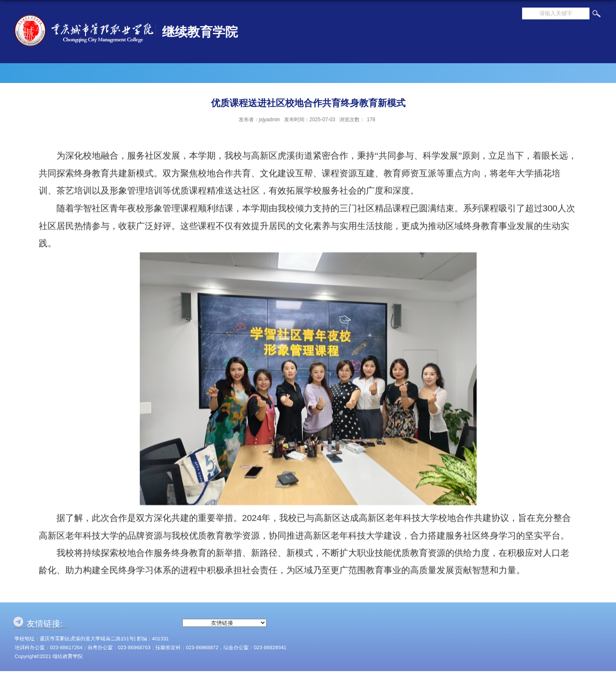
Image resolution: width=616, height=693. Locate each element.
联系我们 (572, 73)
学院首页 (40, 73)
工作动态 (210, 73)
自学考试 (450, 73)
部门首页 (93, 73)
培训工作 (386, 73)
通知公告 (263, 73)
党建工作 (322, 73)
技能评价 (514, 73)
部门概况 (152, 73)
